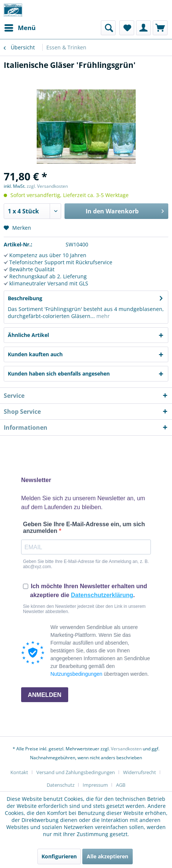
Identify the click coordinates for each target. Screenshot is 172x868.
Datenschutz (61, 785)
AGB (121, 785)
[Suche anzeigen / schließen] (108, 28)
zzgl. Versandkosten (47, 186)
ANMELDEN (45, 695)
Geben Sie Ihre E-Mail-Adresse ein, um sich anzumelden (84, 528)
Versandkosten (126, 749)
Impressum (95, 785)
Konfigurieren (59, 856)
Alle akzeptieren (107, 856)
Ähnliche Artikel (28, 335)
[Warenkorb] (160, 28)
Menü (20, 27)
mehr (102, 316)
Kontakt (19, 772)
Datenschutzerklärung (102, 595)
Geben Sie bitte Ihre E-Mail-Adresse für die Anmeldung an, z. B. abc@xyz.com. (86, 564)
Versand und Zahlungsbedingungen (76, 772)
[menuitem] (20, 28)
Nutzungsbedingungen (76, 674)
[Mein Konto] (143, 28)
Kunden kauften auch (35, 354)
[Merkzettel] (127, 28)
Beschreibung (25, 298)
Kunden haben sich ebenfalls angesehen (59, 374)
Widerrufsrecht (140, 772)
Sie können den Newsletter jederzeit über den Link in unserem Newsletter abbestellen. (84, 609)
